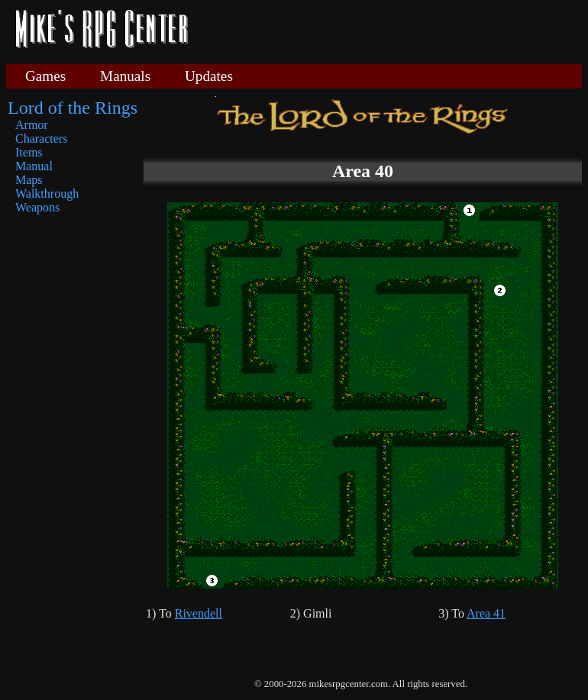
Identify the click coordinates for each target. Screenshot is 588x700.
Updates (209, 76)
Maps (29, 180)
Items (29, 152)
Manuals (125, 76)
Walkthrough (47, 194)
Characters (41, 139)
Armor (32, 125)
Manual (34, 166)
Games (45, 76)
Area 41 (486, 613)
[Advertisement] (391, 31)
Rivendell (199, 613)
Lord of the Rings (73, 108)
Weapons (37, 207)
